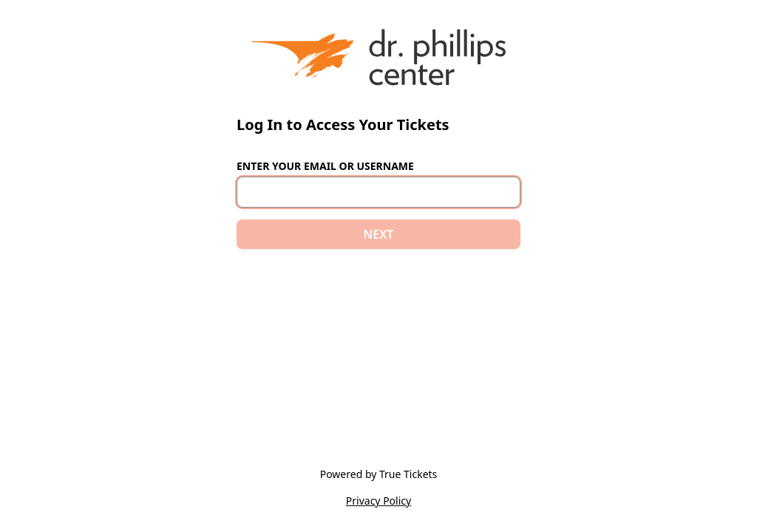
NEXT (379, 234)
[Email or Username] (378, 192)
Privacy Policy (378, 501)
